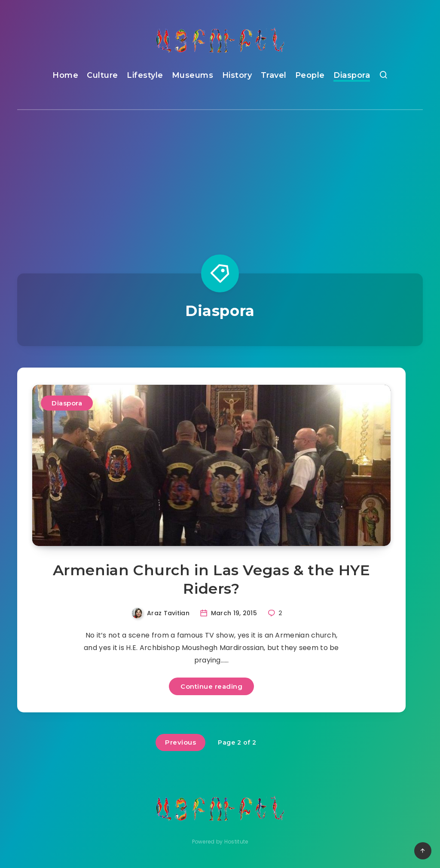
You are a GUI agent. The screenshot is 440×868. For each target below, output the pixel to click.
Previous (180, 742)
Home (65, 75)
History (237, 75)
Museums (193, 75)
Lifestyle (145, 75)
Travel (274, 75)
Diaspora (352, 75)
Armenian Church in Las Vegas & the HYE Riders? (212, 579)
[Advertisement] (220, 175)
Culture (102, 75)
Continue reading (211, 686)
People (310, 75)
